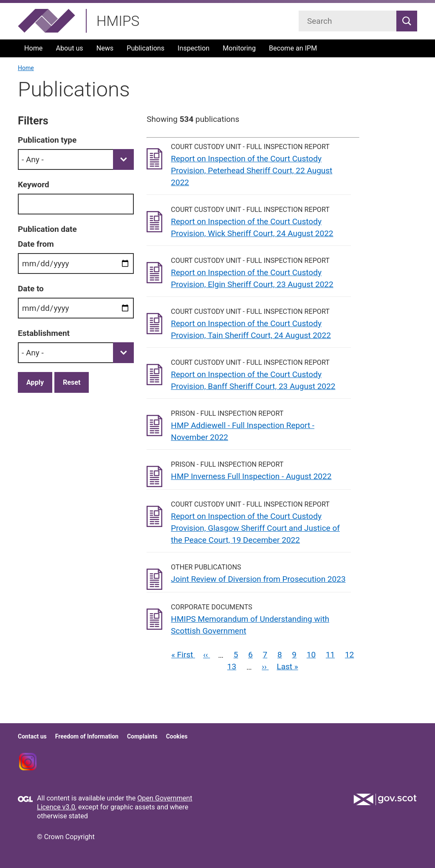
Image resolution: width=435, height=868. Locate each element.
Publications (145, 48)
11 (330, 655)
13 (232, 666)
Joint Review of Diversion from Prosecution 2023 (258, 579)
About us (69, 48)
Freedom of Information (87, 736)
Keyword (34, 185)
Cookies (177, 736)
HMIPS (118, 21)
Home (33, 48)
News (105, 48)
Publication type (47, 140)
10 (311, 655)
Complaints (142, 736)
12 (349, 655)
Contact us (32, 736)
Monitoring (239, 48)
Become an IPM (293, 48)
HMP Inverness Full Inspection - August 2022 (251, 476)
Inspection (193, 48)
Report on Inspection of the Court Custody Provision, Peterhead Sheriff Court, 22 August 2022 (251, 170)
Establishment (44, 333)
